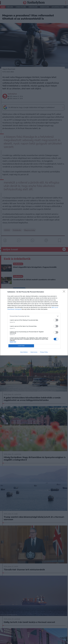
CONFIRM (21, 346)
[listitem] (34, 316)
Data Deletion (24, 352)
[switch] (56, 320)
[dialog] (34, 322)
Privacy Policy (44, 352)
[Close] (65, 292)
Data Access (34, 352)
